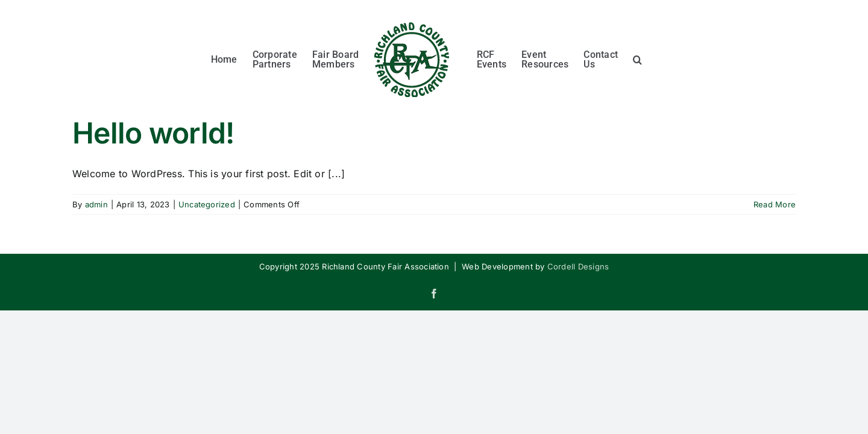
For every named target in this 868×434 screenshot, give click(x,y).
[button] (687, 58)
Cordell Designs (578, 266)
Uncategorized (207, 204)
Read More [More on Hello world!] (775, 204)
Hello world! (153, 133)
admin (96, 204)
